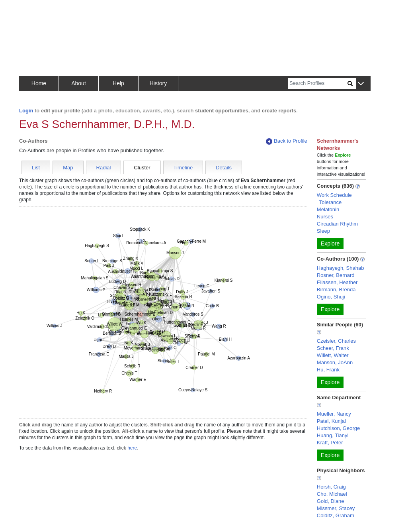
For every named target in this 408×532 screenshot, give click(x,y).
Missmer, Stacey (336, 508)
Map (68, 168)
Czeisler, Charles (336, 341)
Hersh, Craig (331, 487)
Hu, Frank (328, 370)
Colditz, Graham (336, 515)
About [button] (79, 83)
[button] (361, 84)
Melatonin (328, 209)
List (36, 168)
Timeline (183, 168)
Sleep (323, 231)
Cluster (142, 168)
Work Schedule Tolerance (334, 199)
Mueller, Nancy (334, 414)
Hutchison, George (338, 428)
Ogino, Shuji (331, 297)
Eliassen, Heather (337, 282)
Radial (104, 168)
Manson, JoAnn (335, 362)
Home (39, 83)
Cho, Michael (332, 494)
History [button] (158, 83)
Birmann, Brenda (336, 290)
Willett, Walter (333, 355)
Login (26, 111)
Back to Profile (287, 141)
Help (118, 83)
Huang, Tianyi (333, 435)
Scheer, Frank (333, 348)
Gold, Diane (331, 501)
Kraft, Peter (330, 443)
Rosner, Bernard (336, 275)
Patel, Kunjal (331, 421)
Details (224, 168)
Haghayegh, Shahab (341, 268)
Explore (330, 243)
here (132, 448)
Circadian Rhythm (337, 224)
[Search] (318, 83)
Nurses (325, 217)
